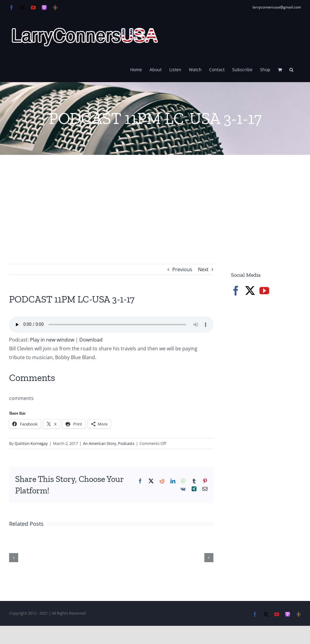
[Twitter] (250, 291)
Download (91, 340)
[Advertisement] (155, 200)
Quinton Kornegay (31, 443)
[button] (291, 69)
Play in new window (52, 340)
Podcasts (126, 443)
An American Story (100, 443)
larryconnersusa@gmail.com (277, 7)
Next (203, 269)
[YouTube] (264, 291)
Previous (182, 269)
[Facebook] (236, 291)
